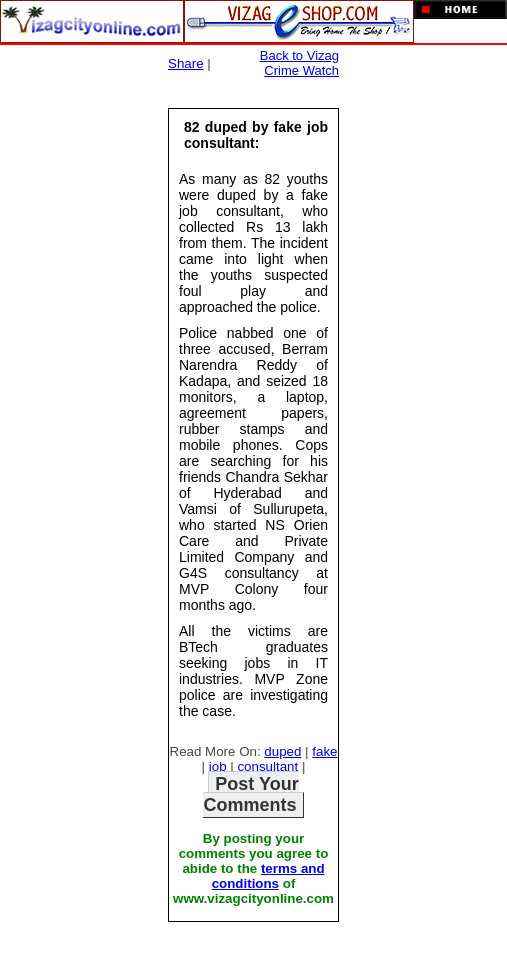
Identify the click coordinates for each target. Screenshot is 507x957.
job (218, 766)
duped (282, 751)
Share (186, 63)
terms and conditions (268, 876)
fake (324, 751)
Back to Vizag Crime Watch (299, 63)
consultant (267, 766)
